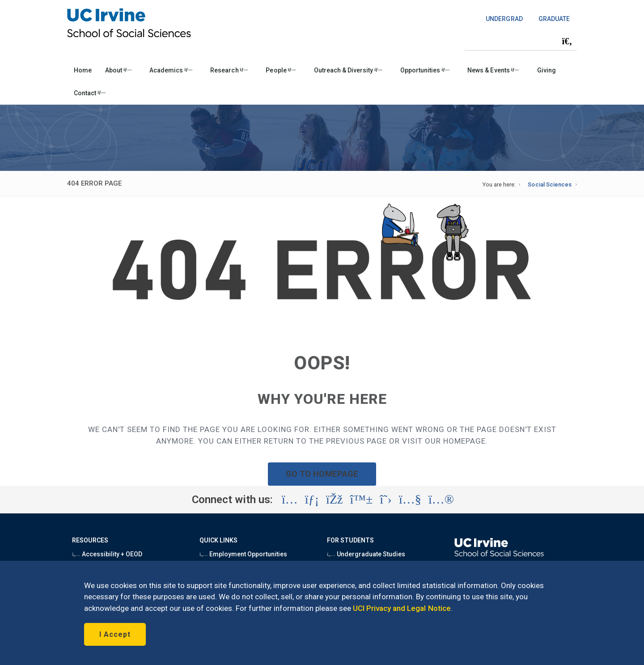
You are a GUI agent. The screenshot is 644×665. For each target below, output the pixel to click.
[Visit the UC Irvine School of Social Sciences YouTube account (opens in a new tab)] (410, 500)
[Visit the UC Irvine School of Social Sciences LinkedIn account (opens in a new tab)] (312, 500)
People (281, 70)
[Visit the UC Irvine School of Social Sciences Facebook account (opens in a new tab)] (334, 500)
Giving (547, 70)
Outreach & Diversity (348, 70)
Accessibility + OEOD (107, 554)
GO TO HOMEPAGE (322, 474)
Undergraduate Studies (366, 554)
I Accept (115, 634)
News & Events (493, 70)
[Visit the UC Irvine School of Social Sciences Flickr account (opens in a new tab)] (441, 500)
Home (83, 70)
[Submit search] (567, 41)
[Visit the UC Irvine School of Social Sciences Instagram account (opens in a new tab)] (290, 500)
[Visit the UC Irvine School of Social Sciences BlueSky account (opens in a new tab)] (362, 500)
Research (229, 70)
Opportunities (425, 70)
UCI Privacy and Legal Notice (402, 608)
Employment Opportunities (243, 554)
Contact (90, 93)
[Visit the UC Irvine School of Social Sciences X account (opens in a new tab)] (386, 500)
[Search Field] (521, 41)
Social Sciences (549, 184)
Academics (171, 70)
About (118, 70)
